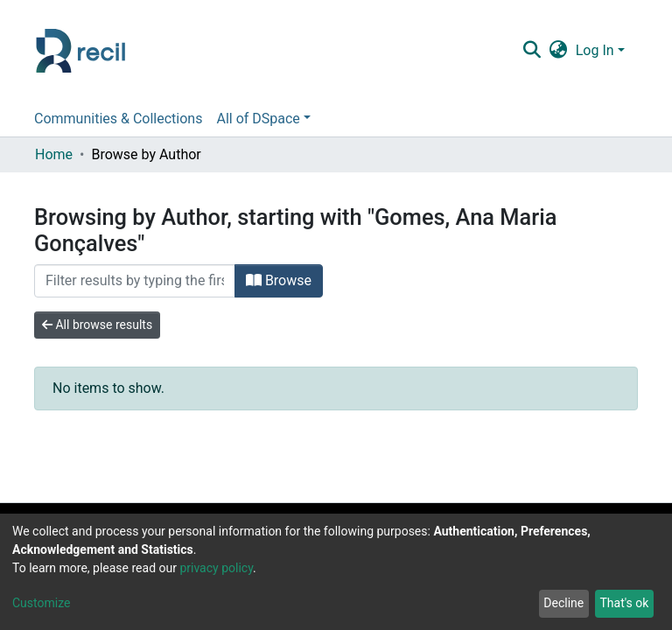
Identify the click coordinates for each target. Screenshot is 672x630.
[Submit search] (532, 51)
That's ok (624, 603)
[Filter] (135, 281)
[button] (558, 51)
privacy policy (216, 568)
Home (54, 154)
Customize (41, 603)
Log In (595, 50)
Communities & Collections (118, 119)
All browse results (97, 325)
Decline (563, 603)
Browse (279, 280)
